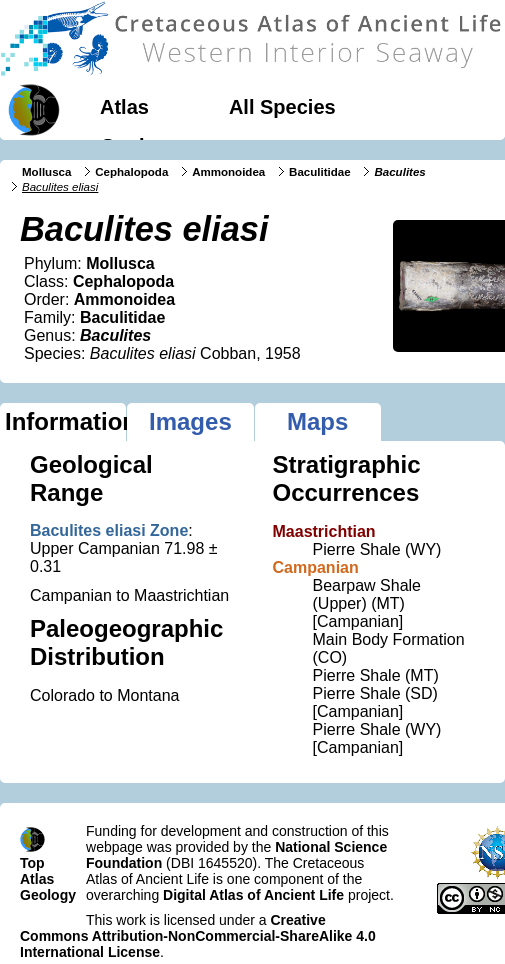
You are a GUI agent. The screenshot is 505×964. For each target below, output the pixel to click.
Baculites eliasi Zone (109, 530)
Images (190, 421)
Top (32, 863)
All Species (282, 107)
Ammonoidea (228, 172)
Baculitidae (320, 172)
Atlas (124, 107)
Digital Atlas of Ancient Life (253, 895)
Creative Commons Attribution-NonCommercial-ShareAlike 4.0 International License (198, 936)
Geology (140, 146)
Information (65, 421)
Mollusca (46, 172)
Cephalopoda (131, 172)
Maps (317, 421)
